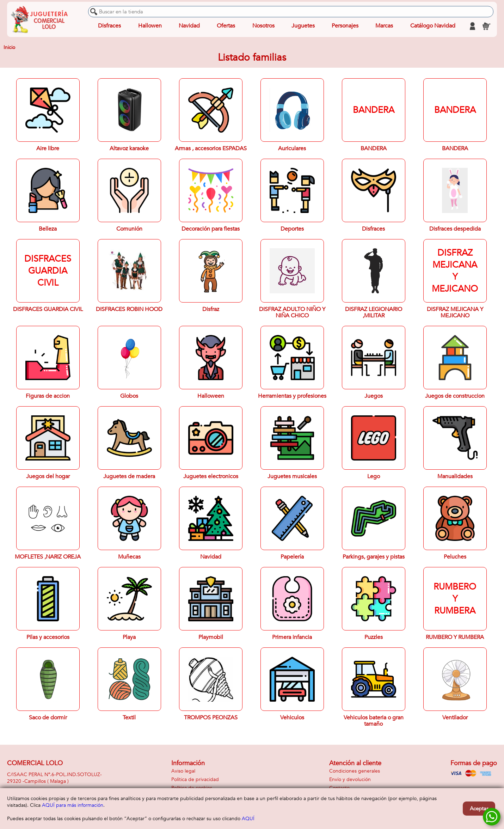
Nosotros (263, 26)
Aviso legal (183, 771)
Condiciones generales (355, 771)
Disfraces (109, 26)
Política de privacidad (195, 779)
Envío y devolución (350, 779)
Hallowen (150, 26)
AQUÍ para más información (73, 805)
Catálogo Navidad (433, 26)
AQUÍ (248, 819)
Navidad (189, 26)
